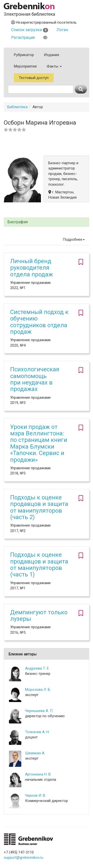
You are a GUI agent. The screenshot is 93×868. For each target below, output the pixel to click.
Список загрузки (30, 30)
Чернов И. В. (35, 795)
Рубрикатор (24, 55)
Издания (51, 55)
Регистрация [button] (23, 38)
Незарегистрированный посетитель (44, 22)
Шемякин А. (35, 753)
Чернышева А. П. (39, 711)
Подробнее (74, 239)
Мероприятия (25, 66)
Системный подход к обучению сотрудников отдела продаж (39, 322)
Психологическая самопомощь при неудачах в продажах (35, 379)
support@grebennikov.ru (23, 858)
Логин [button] (62, 30)
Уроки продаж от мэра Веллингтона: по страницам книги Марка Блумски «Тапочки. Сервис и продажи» (39, 443)
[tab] (46, 222)
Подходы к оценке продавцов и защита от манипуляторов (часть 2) (39, 507)
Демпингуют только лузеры (39, 616)
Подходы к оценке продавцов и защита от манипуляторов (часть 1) (39, 565)
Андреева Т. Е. (37, 668)
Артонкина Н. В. (38, 774)
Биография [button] (18, 222)
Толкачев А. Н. (37, 732)
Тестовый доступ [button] (34, 78)
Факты (54, 66)
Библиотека (17, 107)
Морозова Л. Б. (38, 690)
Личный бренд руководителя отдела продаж (31, 268)
